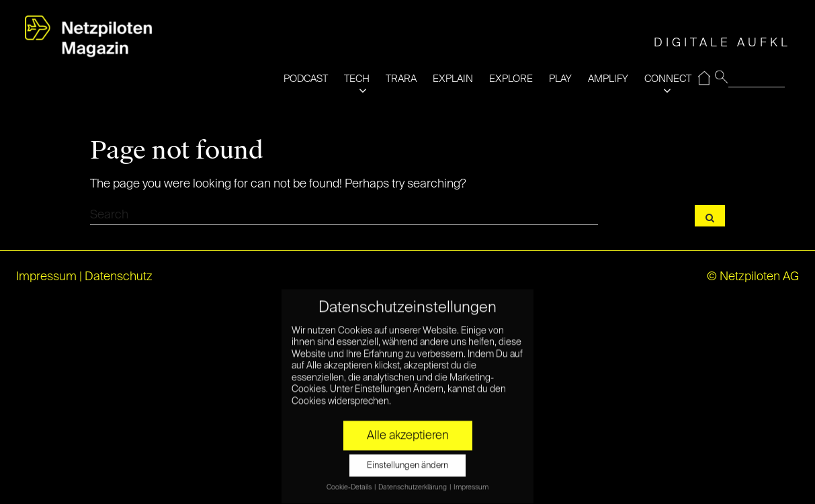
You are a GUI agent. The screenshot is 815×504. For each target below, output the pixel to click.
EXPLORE (511, 79)
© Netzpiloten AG (753, 277)
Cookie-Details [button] (350, 478)
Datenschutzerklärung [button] (413, 478)
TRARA (401, 79)
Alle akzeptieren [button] (408, 427)
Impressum (46, 277)
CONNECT (668, 79)
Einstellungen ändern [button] (407, 457)
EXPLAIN (453, 79)
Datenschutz (119, 277)
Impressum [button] (471, 478)
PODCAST (306, 79)
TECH (357, 79)
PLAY (560, 79)
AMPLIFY (608, 79)
